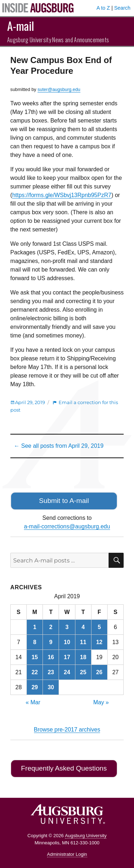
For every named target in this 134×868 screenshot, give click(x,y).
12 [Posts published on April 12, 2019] (99, 642)
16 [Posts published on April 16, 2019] (51, 657)
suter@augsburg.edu (59, 89)
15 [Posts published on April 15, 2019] (35, 657)
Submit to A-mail (64, 501)
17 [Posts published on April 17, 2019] (67, 657)
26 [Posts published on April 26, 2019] (99, 672)
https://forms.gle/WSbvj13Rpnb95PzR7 (62, 195)
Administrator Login (67, 854)
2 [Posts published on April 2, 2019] (51, 627)
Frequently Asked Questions (64, 768)
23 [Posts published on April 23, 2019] (51, 672)
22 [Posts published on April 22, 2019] (35, 672)
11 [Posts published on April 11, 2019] (83, 642)
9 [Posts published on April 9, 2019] (51, 642)
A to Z (103, 8)
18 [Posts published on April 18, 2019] (83, 657)
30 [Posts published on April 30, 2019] (51, 687)
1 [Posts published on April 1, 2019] (35, 627)
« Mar (33, 702)
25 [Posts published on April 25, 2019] (83, 672)
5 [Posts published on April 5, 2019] (99, 627)
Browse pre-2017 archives (67, 730)
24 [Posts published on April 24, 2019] (67, 672)
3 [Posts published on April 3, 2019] (67, 627)
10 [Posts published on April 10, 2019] (67, 642)
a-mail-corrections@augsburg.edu (67, 526)
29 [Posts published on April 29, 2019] (35, 687)
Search (122, 8)
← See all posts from (59, 446)
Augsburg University (86, 836)
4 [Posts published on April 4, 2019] (83, 627)
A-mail (21, 26)
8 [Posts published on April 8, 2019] (35, 642)
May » (101, 702)
